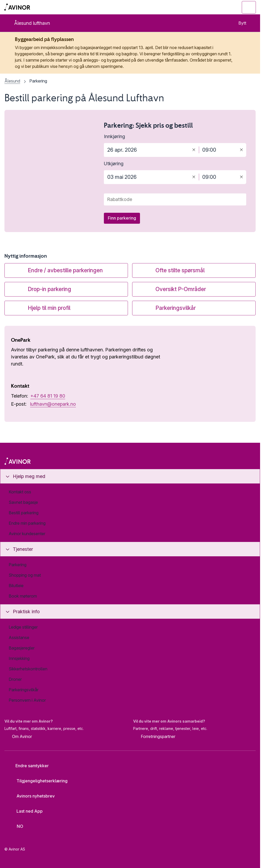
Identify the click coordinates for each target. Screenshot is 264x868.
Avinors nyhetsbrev (32, 796)
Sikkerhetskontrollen (28, 669)
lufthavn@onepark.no (53, 404)
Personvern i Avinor (27, 700)
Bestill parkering (24, 513)
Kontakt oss (20, 492)
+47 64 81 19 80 (48, 396)
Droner (15, 679)
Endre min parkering (27, 523)
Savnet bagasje (23, 502)
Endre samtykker (29, 766)
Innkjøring (114, 136)
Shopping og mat (25, 575)
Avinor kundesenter (27, 534)
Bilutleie (16, 586)
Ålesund (12, 81)
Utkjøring (114, 164)
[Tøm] (194, 150)
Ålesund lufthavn (28, 23)
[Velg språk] (17, 826)
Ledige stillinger (23, 627)
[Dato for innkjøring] (146, 150)
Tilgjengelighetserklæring (38, 781)
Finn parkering (122, 218)
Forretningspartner (154, 737)
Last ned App (26, 811)
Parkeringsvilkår (24, 690)
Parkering (18, 565)
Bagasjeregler (22, 648)
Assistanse (19, 637)
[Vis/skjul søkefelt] (220, 7)
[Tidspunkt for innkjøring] (218, 150)
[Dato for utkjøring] (146, 177)
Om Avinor (18, 737)
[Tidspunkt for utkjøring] (218, 177)
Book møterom (23, 596)
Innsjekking (19, 658)
